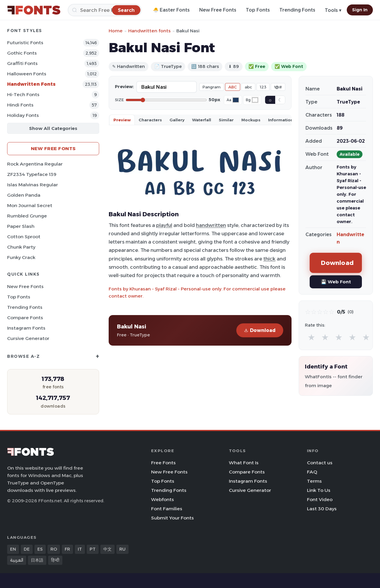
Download (260, 330)
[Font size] (166, 100)
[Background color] (255, 100)
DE (27, 549)
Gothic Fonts (22, 53)
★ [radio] (311, 337)
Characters (150, 120)
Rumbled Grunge (27, 216)
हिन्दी (55, 560)
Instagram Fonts (26, 328)
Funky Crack (21, 257)
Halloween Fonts (27, 74)
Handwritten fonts (149, 31)
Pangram (212, 87)
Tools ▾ (333, 10)
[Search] (105, 10)
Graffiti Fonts (22, 63)
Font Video (320, 499)
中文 (107, 549)
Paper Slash (21, 226)
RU (122, 549)
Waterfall (202, 120)
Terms (314, 481)
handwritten (211, 225)
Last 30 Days (322, 509)
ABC (233, 87)
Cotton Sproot (24, 237)
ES (40, 549)
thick (269, 259)
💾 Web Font (336, 282)
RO (54, 549)
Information (281, 120)
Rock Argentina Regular (35, 164)
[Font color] (236, 100)
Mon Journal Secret (30, 205)
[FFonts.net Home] (34, 10)
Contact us (320, 463)
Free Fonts (163, 463)
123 (263, 87)
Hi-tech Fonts (23, 94)
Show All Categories (53, 128)
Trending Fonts (297, 10)
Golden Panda (24, 195)
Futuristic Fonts (25, 43)
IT (80, 549)
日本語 (37, 560)
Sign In (360, 10)
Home (116, 31)
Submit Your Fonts (172, 518)
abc (248, 87)
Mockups (251, 120)
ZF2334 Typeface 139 (32, 174)
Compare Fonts (25, 318)
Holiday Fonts (23, 115)
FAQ (312, 472)
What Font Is (244, 463)
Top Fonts (258, 10)
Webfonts (163, 499)
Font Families (167, 509)
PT (93, 549)
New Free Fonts (218, 10)
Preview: (124, 87)
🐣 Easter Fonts (171, 10)
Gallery (177, 120)
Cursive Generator (28, 338)
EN (13, 549)
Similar (226, 120)
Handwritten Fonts (31, 84)
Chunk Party (21, 247)
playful (164, 225)
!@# (278, 87)
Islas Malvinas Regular (33, 185)
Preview (122, 120)
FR (67, 549)
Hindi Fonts (20, 105)
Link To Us (319, 490)
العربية (17, 560)
